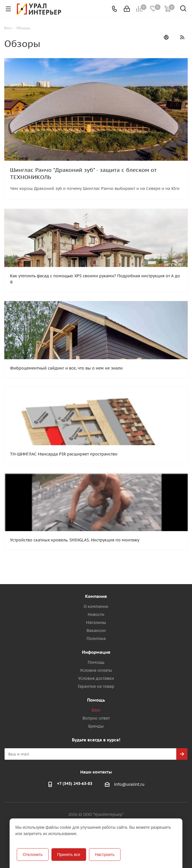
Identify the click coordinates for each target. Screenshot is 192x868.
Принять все (69, 855)
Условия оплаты (96, 670)
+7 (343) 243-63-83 (75, 783)
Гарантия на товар (96, 686)
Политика (96, 639)
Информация (96, 652)
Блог (96, 710)
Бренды (96, 726)
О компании (96, 606)
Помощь (96, 662)
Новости (96, 614)
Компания (96, 596)
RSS (182, 37)
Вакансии (96, 631)
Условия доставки (96, 678)
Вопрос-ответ (96, 718)
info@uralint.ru (129, 785)
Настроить (105, 855)
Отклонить (33, 855)
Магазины (96, 622)
